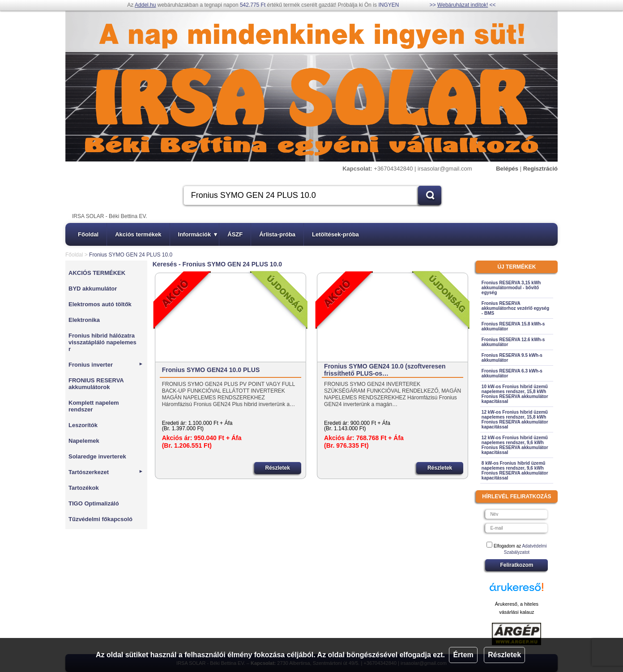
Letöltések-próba (335, 234)
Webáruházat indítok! (463, 5)
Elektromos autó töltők (100, 304)
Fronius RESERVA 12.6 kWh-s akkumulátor (513, 342)
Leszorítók (83, 425)
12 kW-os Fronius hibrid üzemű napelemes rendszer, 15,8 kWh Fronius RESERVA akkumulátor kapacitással (515, 419)
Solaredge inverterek (97, 456)
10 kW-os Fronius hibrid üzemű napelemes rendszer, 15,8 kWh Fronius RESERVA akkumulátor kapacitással (515, 394)
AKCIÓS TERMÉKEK (97, 273)
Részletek (504, 655)
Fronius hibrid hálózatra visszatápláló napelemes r (102, 342)
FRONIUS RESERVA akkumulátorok (96, 384)
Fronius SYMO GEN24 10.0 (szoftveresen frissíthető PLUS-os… (385, 370)
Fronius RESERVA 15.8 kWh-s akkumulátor (513, 326)
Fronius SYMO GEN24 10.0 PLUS (211, 370)
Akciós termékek (138, 234)
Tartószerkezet (106, 472)
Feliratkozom (516, 565)
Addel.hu (145, 5)
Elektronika (84, 320)
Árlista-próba (277, 234)
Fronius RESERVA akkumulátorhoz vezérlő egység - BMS (515, 308)
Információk (198, 234)
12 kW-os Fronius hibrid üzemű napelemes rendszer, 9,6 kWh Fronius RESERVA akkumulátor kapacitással (515, 445)
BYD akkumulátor (93, 289)
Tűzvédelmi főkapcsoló (100, 519)
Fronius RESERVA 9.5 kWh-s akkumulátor (512, 358)
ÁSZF (235, 234)
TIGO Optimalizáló (94, 503)
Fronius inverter (106, 365)
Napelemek (84, 441)
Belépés (507, 169)
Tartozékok (84, 488)
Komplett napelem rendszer (94, 406)
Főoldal (88, 234)
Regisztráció (540, 169)
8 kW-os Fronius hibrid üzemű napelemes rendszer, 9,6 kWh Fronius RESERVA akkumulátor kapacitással (515, 471)
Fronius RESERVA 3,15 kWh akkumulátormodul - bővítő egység (511, 288)
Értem (463, 655)
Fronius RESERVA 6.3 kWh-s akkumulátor (512, 373)
